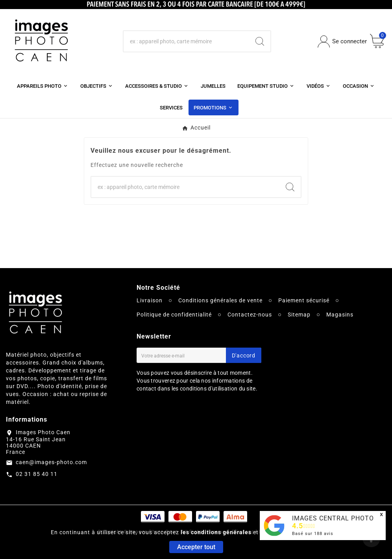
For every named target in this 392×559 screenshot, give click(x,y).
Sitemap (299, 315)
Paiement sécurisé (304, 300)
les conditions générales (216, 532)
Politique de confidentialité (174, 315)
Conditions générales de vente (220, 300)
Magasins (340, 315)
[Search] (260, 41)
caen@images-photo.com (51, 462)
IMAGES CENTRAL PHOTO (333, 518)
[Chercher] (187, 41)
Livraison (150, 300)
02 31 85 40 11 (37, 474)
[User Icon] (342, 42)
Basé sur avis (313, 534)
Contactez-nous (250, 315)
